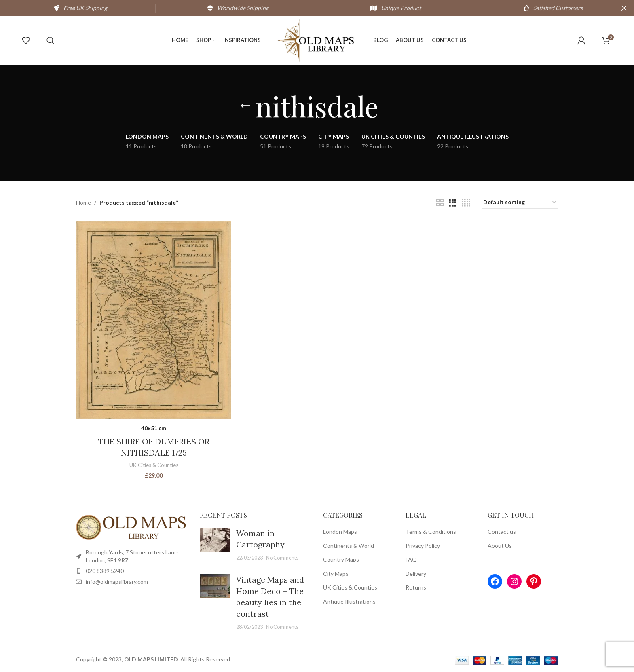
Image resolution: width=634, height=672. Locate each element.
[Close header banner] (624, 8)
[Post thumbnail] (215, 545)
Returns (416, 587)
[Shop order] (520, 203)
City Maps (336, 574)
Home (83, 202)
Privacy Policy (423, 546)
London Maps (340, 531)
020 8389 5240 (105, 571)
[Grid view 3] (453, 203)
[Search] (51, 40)
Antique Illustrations (349, 601)
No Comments (282, 558)
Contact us (502, 531)
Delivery (416, 574)
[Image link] (132, 527)
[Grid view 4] (466, 203)
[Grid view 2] (440, 203)
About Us (500, 546)
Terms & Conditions (431, 531)
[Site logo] (317, 40)
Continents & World (349, 546)
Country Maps (341, 559)
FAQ (411, 559)
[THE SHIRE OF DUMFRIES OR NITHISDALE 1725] (154, 320)
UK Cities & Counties (154, 465)
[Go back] (245, 106)
